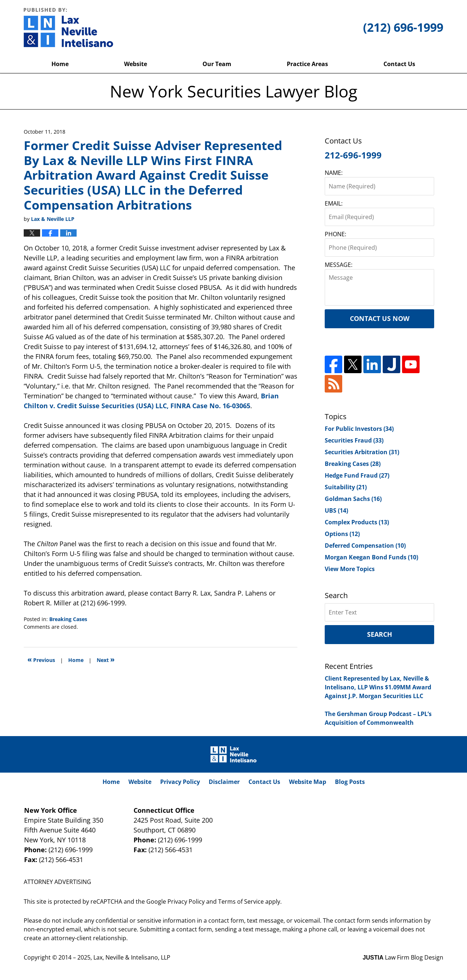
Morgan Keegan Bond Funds (371, 557)
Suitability (346, 487)
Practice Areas (307, 64)
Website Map (308, 782)
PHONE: (335, 234)
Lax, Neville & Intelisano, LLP (132, 957)
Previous (41, 659)
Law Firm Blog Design (403, 957)
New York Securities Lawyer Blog (68, 27)
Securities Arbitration (362, 452)
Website (136, 64)
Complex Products (357, 522)
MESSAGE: (339, 265)
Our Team (217, 64)
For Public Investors (359, 429)
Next (106, 659)
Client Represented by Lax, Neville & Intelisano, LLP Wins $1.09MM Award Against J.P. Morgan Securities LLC (378, 687)
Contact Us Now (380, 318)
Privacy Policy (180, 782)
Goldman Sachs (353, 499)
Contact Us (399, 64)
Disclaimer (224, 782)
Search (380, 634)
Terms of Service (241, 901)
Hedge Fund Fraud (357, 475)
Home (60, 64)
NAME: (334, 173)
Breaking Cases (68, 619)
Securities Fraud (354, 440)
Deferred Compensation (365, 545)
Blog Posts (350, 782)
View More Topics (350, 569)
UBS (336, 510)
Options (342, 534)
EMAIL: (334, 203)
